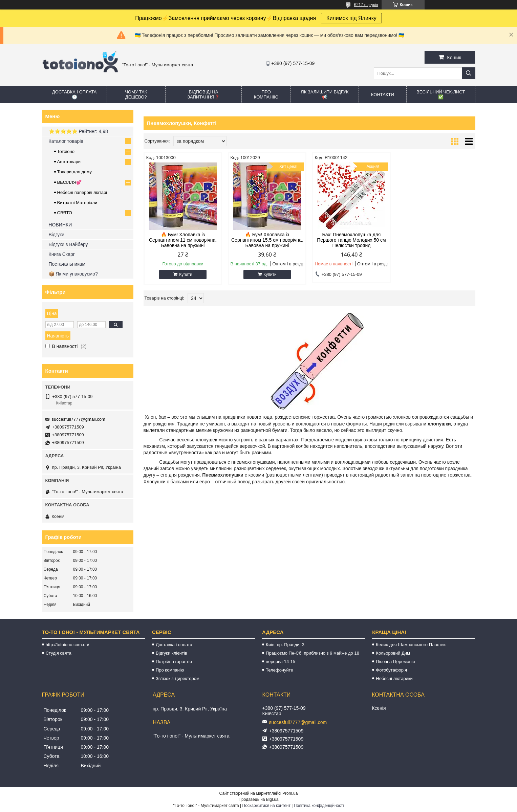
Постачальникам (67, 264)
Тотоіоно (66, 151)
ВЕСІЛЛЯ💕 (70, 182)
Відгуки (57, 235)
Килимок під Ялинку (351, 18)
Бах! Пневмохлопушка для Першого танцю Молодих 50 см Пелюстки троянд (351, 240)
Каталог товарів (66, 141)
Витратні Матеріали (77, 203)
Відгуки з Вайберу (68, 244)
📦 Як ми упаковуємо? (73, 274)
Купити (186, 275)
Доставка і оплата (174, 645)
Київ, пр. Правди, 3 (285, 645)
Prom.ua (290, 793)
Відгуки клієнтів (171, 653)
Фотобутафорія (391, 670)
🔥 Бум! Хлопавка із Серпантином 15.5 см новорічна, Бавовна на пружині (267, 240)
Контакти (383, 95)
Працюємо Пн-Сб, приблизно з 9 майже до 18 (313, 653)
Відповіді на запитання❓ (203, 94)
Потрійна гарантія (174, 662)
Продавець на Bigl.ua (258, 799)
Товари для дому (74, 172)
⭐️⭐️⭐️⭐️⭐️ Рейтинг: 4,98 (78, 131)
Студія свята (59, 653)
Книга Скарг (62, 254)
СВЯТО (65, 213)
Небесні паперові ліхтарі (82, 192)
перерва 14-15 (281, 662)
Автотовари (69, 162)
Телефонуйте (279, 670)
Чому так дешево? (136, 94)
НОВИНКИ (60, 225)
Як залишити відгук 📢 (325, 94)
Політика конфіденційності (319, 806)
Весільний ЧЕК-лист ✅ (441, 94)
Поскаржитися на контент (266, 806)
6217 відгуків (366, 5)
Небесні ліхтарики (394, 678)
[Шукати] (469, 73)
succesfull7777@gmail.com (79, 419)
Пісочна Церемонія (395, 662)
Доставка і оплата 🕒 (74, 94)
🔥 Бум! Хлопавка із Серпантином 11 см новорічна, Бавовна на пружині (183, 240)
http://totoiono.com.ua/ (68, 645)
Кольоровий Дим (393, 653)
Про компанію (266, 94)
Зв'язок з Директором (178, 678)
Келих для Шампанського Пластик (411, 645)
